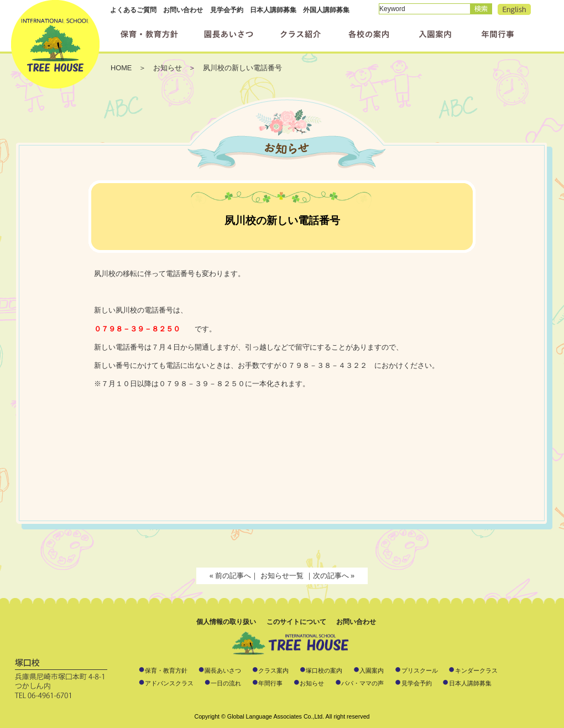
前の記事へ (233, 576)
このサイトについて (296, 622)
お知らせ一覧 (283, 576)
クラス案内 (273, 670)
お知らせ (312, 683)
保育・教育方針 (166, 670)
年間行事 (270, 683)
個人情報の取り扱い (226, 622)
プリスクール (420, 670)
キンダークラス (476, 670)
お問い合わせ (183, 10)
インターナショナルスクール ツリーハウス (55, 44)
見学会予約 (227, 10)
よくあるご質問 (133, 10)
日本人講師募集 (273, 10)
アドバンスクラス (169, 683)
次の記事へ (331, 576)
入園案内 (372, 670)
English (514, 9)
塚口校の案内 (324, 670)
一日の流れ (226, 683)
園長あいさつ (223, 670)
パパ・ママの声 (362, 683)
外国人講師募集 (326, 10)
